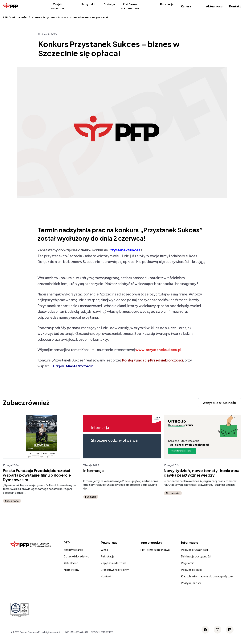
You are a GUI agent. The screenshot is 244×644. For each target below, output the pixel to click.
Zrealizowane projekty (115, 570)
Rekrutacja (108, 556)
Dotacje (109, 4)
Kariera (186, 6)
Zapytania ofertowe (114, 563)
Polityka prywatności (194, 550)
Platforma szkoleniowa (130, 6)
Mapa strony (71, 570)
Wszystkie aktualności (220, 403)
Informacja (94, 470)
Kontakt (235, 6)
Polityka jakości (191, 583)
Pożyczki (88, 4)
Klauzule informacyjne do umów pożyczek (207, 576)
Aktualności (215, 6)
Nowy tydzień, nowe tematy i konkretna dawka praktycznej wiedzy (202, 473)
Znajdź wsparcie (57, 6)
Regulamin (188, 563)
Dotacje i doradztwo (77, 556)
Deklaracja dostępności (196, 556)
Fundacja (167, 4)
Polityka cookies (192, 570)
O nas (104, 550)
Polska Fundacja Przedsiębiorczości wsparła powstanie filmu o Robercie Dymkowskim (37, 475)
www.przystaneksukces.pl (158, 350)
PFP (5, 17)
